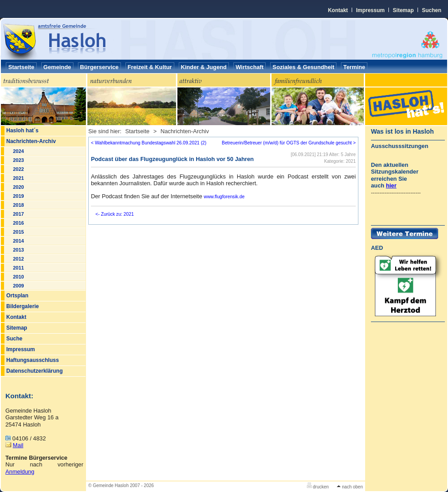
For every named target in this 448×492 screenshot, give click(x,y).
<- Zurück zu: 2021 (115, 214)
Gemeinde (57, 67)
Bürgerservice (99, 67)
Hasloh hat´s (22, 131)
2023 (18, 160)
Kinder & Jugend (204, 67)
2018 (18, 205)
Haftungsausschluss (32, 360)
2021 (18, 178)
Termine (354, 67)
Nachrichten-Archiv (31, 141)
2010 (18, 277)
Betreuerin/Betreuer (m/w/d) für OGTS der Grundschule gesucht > (289, 143)
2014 (18, 241)
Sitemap (403, 10)
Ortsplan (17, 296)
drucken (318, 487)
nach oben (350, 487)
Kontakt (338, 10)
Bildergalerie (23, 306)
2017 (18, 214)
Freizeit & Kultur (150, 67)
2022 (18, 169)
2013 (18, 250)
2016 (18, 223)
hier (391, 185)
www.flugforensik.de (224, 197)
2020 (18, 187)
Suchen (432, 10)
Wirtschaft (250, 67)
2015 (18, 232)
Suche (14, 339)
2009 (18, 286)
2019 (18, 196)
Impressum (370, 10)
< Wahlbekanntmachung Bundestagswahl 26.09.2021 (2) (149, 143)
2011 (18, 268)
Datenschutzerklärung (34, 371)
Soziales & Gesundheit (303, 67)
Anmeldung (20, 472)
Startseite (21, 67)
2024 (18, 151)
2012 (18, 259)
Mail (18, 445)
